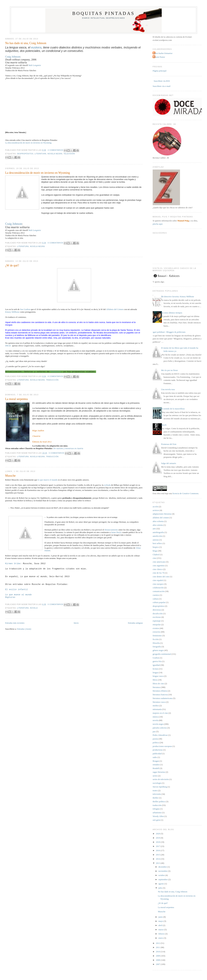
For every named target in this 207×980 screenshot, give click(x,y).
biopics (156, 547)
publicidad (157, 754)
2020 (158, 834)
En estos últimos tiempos (172, 313)
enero (161, 938)
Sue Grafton (25, 309)
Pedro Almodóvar (160, 735)
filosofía (156, 643)
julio (161, 888)
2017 (158, 846)
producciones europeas (162, 746)
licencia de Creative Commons (185, 493)
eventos (156, 628)
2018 (158, 842)
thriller (155, 798)
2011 (158, 947)
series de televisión (161, 779)
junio (161, 917)
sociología (157, 783)
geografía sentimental (162, 654)
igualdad (156, 665)
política (156, 742)
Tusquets (56, 372)
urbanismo (157, 813)
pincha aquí (158, 224)
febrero (162, 934)
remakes (156, 765)
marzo (161, 930)
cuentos (156, 595)
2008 (158, 960)
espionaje (157, 621)
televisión (69, 154)
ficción (156, 639)
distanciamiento (112, 530)
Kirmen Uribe (13, 564)
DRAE (8, 346)
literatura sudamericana (163, 698)
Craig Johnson (13, 57)
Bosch (164, 425)
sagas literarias (159, 772)
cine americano (159, 562)
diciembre (163, 867)
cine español (158, 580)
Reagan (156, 761)
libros (155, 680)
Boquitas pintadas (103, 13)
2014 (158, 859)
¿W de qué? (12, 265)
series (155, 776)
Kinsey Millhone (12, 312)
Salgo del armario (169, 463)
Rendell (156, 768)
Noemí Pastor (159, 57)
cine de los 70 (158, 573)
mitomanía (157, 709)
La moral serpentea (16, 399)
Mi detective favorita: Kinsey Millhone (178, 296)
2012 (158, 943)
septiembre (163, 879)
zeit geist (156, 820)
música (156, 717)
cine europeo (158, 584)
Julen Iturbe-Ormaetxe (163, 53)
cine (154, 558)
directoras (157, 610)
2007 (158, 964)
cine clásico (158, 569)
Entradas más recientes (15, 623)
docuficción (158, 613)
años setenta (158, 525)
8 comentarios (55, 376)
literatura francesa (160, 695)
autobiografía (158, 532)
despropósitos (25, 154)
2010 (158, 952)
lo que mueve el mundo (48, 480)
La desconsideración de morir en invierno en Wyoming (28, 143)
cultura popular (159, 602)
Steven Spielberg (160, 787)
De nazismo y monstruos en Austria (68, 448)
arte (154, 529)
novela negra (55, 154)
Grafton (156, 658)
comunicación (159, 591)
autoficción (157, 536)
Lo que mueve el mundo (18, 595)
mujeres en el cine (160, 713)
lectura (155, 669)
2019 (158, 838)
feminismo (157, 636)
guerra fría (157, 661)
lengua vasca (158, 676)
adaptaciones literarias (162, 514)
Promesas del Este (169, 444)
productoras (158, 750)
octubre (162, 875)
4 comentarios (55, 150)
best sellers (157, 543)
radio (155, 757)
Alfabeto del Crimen (115, 309)
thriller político (159, 801)
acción (155, 507)
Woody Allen (158, 816)
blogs (155, 551)
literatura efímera (160, 691)
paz (154, 731)
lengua (155, 672)
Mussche (10, 476)
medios (156, 706)
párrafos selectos (160, 728)
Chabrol (156, 555)
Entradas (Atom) (24, 629)
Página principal (160, 71)
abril (161, 925)
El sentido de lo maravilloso (173, 409)
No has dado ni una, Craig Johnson (26, 43)
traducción (52, 380)
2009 (158, 956)
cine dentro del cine (161, 577)
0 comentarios (55, 243)
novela (34, 608)
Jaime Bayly (116, 532)
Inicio (76, 623)
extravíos (157, 632)
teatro (155, 790)
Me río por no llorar (169, 370)
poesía (155, 739)
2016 (158, 850)
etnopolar (157, 625)
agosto (161, 884)
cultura (156, 599)
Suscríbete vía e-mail (162, 86)
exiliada (108, 485)
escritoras (157, 617)
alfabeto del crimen (161, 518)
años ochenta (158, 521)
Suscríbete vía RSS (161, 81)
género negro (158, 650)
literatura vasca (159, 702)
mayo (161, 921)
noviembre (163, 871)
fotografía (157, 647)
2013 (158, 863)
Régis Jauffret (38, 431)
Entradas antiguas (135, 623)
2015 (158, 855)
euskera (36, 47)
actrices (156, 510)
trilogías (156, 809)
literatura (40, 154)
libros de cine (158, 684)
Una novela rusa (168, 389)
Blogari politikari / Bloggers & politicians (168, 332)
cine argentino (159, 566)
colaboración (158, 588)
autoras (156, 540)
